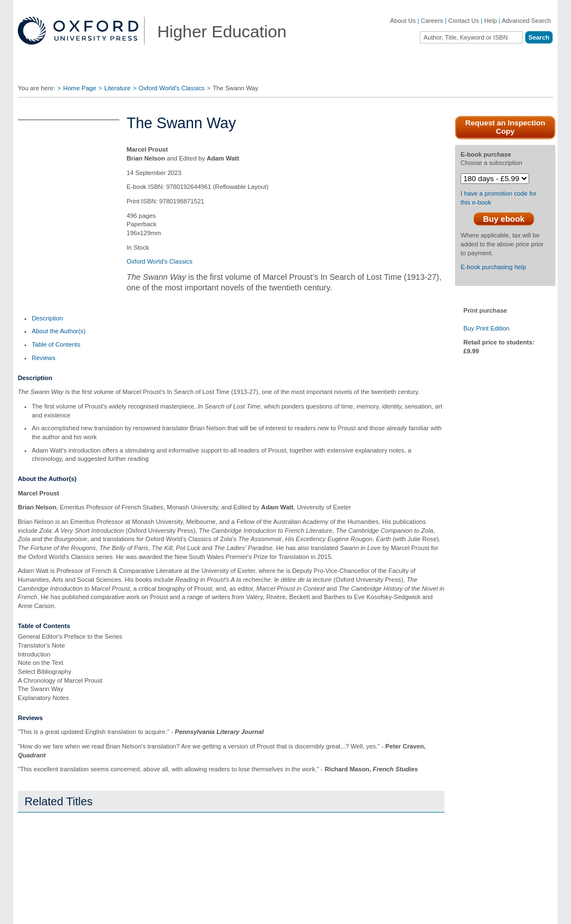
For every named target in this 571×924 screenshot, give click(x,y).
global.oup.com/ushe (235, 468)
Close (438, 521)
